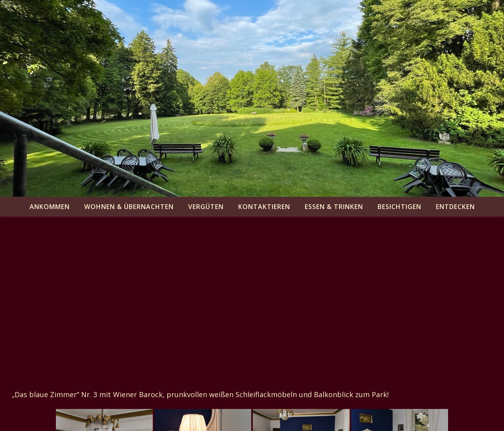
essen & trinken (334, 207)
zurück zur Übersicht (48, 376)
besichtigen (399, 207)
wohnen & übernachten (129, 207)
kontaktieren (264, 207)
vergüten (206, 207)
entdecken (455, 207)
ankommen (50, 207)
